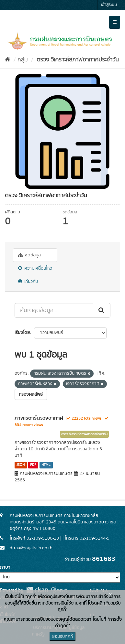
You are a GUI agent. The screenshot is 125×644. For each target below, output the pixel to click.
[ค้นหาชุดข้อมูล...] (54, 310)
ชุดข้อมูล (29, 255)
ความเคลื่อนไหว (35, 268)
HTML (46, 465)
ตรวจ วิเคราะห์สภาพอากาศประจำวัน (77, 60)
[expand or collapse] (115, 22)
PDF (33, 465)
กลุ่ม (23, 60)
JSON (21, 465)
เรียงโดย (22, 333)
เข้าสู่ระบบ (109, 5)
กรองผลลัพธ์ (31, 394)
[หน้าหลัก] (8, 60)
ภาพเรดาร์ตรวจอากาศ (39, 418)
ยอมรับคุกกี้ (62, 637)
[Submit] (102, 310)
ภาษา (5, 567)
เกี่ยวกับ (28, 282)
